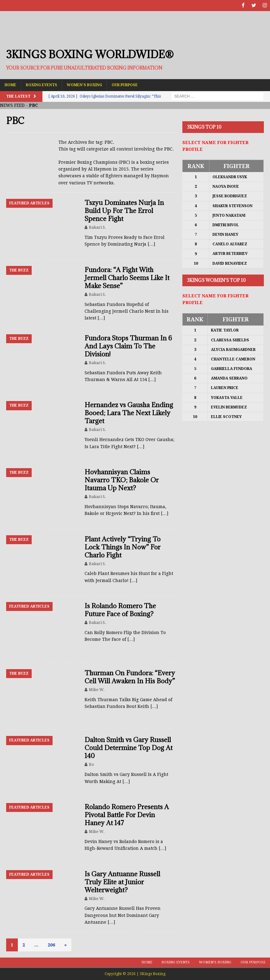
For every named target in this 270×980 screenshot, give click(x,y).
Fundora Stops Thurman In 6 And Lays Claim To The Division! (128, 346)
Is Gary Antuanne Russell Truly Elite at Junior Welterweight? (122, 882)
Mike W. (97, 689)
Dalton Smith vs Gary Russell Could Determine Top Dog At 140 (129, 748)
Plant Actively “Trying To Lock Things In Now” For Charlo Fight (123, 547)
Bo (91, 764)
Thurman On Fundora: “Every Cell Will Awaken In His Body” (130, 677)
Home (10, 85)
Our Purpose (125, 85)
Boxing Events (42, 85)
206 (51, 945)
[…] (151, 244)
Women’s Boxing (84, 85)
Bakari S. (97, 227)
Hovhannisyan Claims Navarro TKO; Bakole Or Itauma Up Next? (122, 480)
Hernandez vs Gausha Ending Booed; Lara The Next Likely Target (129, 413)
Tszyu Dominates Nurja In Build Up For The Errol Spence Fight (124, 211)
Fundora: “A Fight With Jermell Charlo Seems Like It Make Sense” (127, 277)
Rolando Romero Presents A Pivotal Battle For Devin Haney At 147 (127, 815)
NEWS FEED (12, 105)
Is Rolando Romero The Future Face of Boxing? (120, 610)
